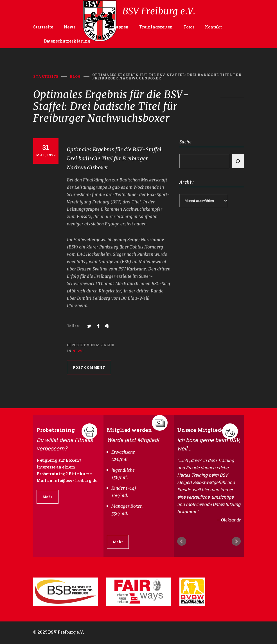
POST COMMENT (89, 367)
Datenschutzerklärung (67, 41)
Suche (186, 142)
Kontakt (213, 27)
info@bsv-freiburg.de (75, 480)
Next (236, 541)
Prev (182, 541)
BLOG (75, 76)
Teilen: (74, 326)
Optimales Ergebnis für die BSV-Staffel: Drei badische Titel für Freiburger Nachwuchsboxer (115, 158)
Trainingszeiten (156, 27)
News (70, 27)
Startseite (43, 27)
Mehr (48, 497)
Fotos (189, 27)
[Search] (238, 161)
